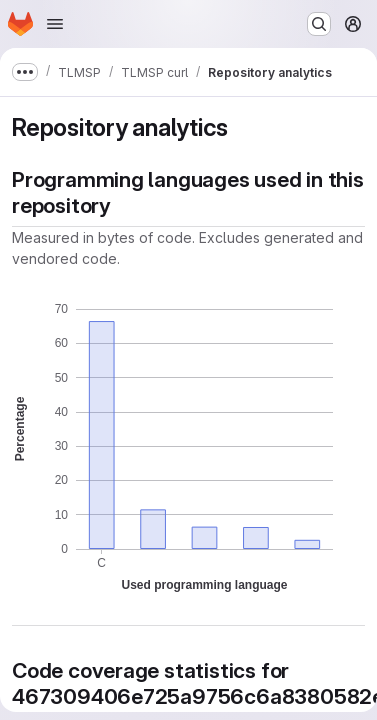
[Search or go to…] (319, 24)
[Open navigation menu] (55, 24)
